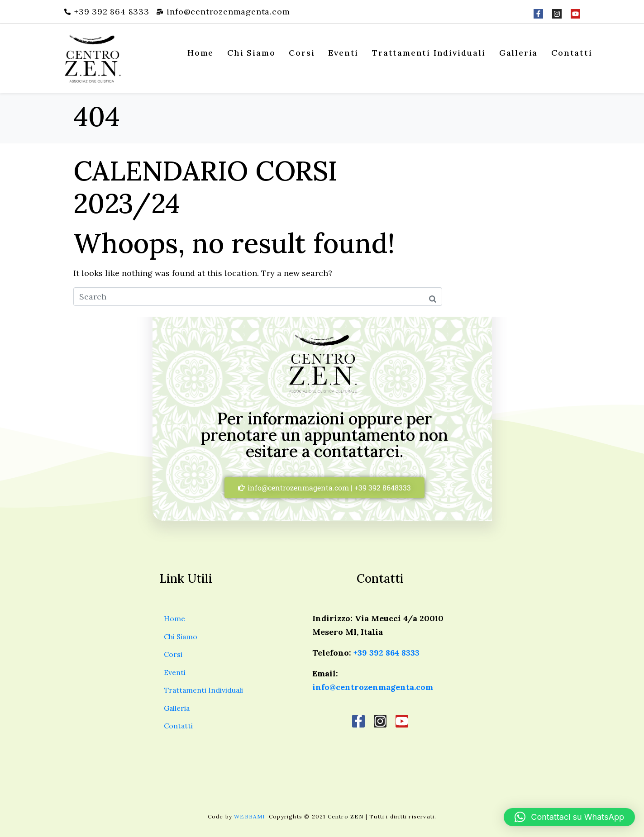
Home (200, 53)
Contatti (572, 53)
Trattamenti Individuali (429, 53)
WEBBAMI (250, 816)
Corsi (302, 53)
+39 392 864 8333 (386, 653)
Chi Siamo (251, 53)
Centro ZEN (346, 816)
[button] (569, 817)
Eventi (343, 53)
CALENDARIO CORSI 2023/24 (205, 187)
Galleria (518, 53)
